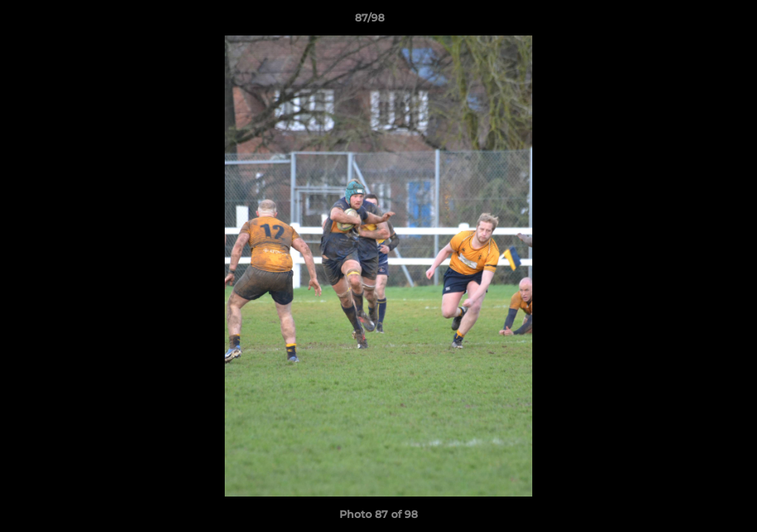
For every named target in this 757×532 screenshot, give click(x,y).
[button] (695, 21)
